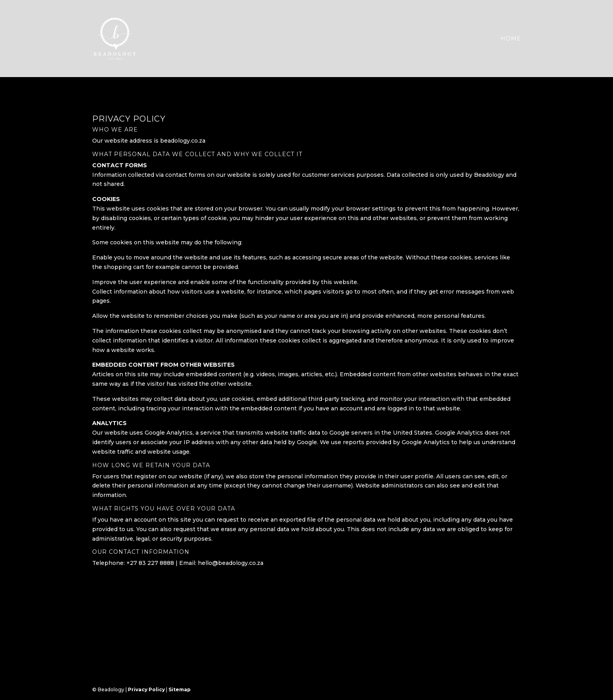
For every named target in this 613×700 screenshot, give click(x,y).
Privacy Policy (146, 689)
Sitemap (180, 689)
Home (511, 39)
